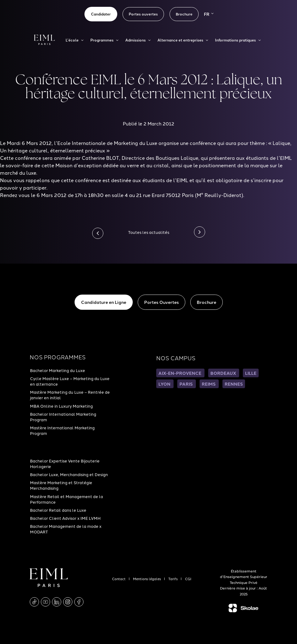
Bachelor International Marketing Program (63, 417)
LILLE (251, 373)
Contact (119, 579)
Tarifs (173, 579)
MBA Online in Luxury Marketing (61, 406)
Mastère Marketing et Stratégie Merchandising (61, 485)
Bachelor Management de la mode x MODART (66, 529)
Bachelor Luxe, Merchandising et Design (69, 474)
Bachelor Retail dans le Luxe (58, 510)
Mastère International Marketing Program (62, 430)
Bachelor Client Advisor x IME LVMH (65, 518)
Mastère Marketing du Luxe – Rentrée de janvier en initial (70, 395)
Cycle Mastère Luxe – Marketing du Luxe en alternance (70, 381)
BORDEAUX (224, 373)
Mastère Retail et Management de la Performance (67, 499)
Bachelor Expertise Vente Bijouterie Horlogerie (65, 463)
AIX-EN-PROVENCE (180, 373)
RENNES (234, 384)
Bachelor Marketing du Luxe (58, 370)
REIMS (209, 384)
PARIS (187, 384)
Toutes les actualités (149, 232)
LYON (165, 384)
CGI (188, 579)
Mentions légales (147, 579)
